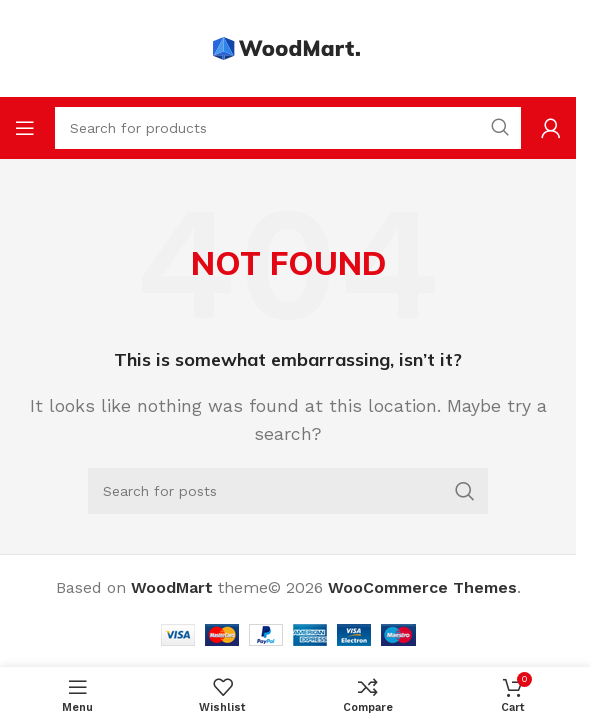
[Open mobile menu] (25, 128)
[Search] (288, 491)
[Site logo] (288, 47)
